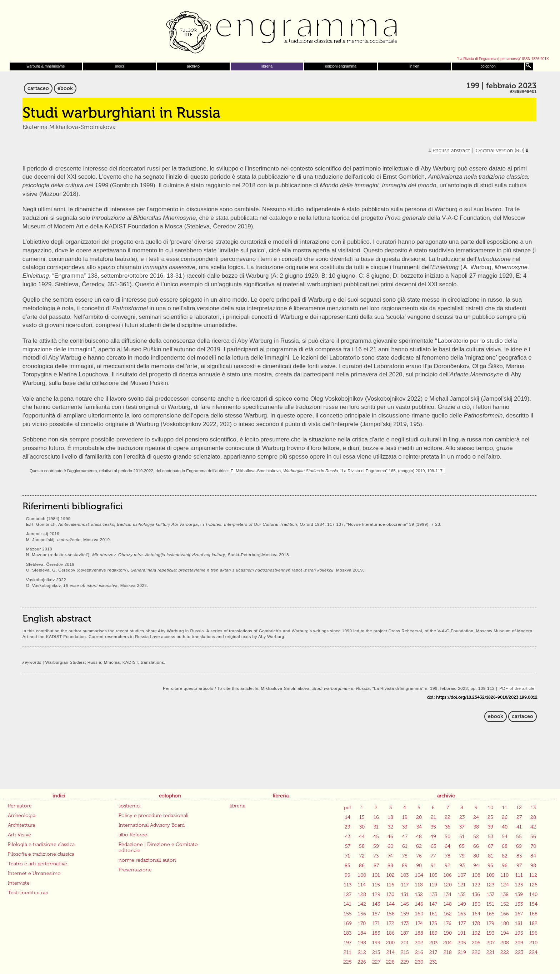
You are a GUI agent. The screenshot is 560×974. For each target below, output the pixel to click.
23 (462, 817)
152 (505, 904)
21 (433, 817)
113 (348, 885)
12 (519, 808)
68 (505, 846)
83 (519, 856)
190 (448, 933)
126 (533, 885)
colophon (488, 66)
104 (419, 875)
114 (362, 885)
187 (405, 933)
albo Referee (133, 835)
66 (476, 846)
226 (362, 962)
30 (362, 827)
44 (362, 837)
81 (491, 856)
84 (533, 856)
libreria (267, 66)
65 (462, 846)
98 (533, 866)
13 (533, 808)
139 (519, 894)
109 (491, 875)
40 (505, 827)
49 (433, 837)
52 (476, 837)
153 (519, 904)
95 (490, 866)
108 (476, 875)
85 (347, 866)
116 (390, 885)
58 (362, 846)
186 (391, 933)
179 (490, 923)
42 (533, 827)
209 (519, 943)
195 (519, 933)
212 (362, 952)
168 (533, 914)
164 (476, 914)
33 (405, 827)
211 (347, 952)
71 (347, 856)
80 (476, 856)
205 (462, 943)
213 (376, 952)
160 (419, 914)
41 (519, 827)
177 (462, 923)
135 (462, 894)
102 (391, 875)
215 (405, 952)
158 (391, 914)
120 (448, 885)
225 (347, 962)
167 (519, 914)
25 (490, 817)
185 (376, 933)
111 (519, 875)
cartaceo (38, 88)
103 (405, 875)
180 (505, 923)
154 (533, 904)
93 (462, 866)
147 (433, 904)
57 (348, 846)
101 (376, 875)
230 (419, 962)
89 (405, 866)
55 (519, 837)
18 (391, 817)
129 (376, 894)
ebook (65, 88)
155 (348, 914)
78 (448, 856)
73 (376, 856)
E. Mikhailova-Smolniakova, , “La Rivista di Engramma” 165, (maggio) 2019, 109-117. (338, 471)
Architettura (21, 825)
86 (362, 866)
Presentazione (135, 870)
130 (390, 894)
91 (433, 866)
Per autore (20, 806)
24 (476, 817)
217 (433, 952)
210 (533, 943)
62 (419, 846)
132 (419, 894)
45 (376, 837)
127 (347, 894)
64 (447, 846)
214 (391, 952)
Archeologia (22, 815)
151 (490, 904)
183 (347, 933)
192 (476, 933)
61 (405, 846)
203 (433, 943)
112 (533, 875)
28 (533, 817)
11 (505, 808)
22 (447, 817)
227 (376, 962)
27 (519, 817)
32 (391, 827)
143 (376, 904)
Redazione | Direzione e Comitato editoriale (158, 847)
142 (362, 904)
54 (505, 837)
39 (491, 827)
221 (491, 952)
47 (405, 837)
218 (448, 952)
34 (419, 827)
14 (348, 817)
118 (419, 885)
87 (376, 866)
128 (362, 894)
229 (405, 962)
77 (433, 856)
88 (390, 866)
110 (505, 875)
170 (362, 923)
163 (462, 914)
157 (376, 914)
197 (347, 943)
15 (362, 817)
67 (491, 846)
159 (405, 914)
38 (476, 827)
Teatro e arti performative (37, 864)
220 (476, 952)
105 (433, 875)
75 (405, 856)
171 (376, 923)
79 (462, 856)
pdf (347, 808)
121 (462, 885)
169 (348, 923)
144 (391, 904)
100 (362, 875)
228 (390, 962)
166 (505, 914)
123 (490, 885)
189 (433, 933)
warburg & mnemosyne (46, 66)
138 (505, 894)
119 (433, 885)
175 (433, 923)
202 (419, 943)
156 (362, 914)
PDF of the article (517, 688)
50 (447, 837)
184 (362, 933)
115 (376, 885)
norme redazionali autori (147, 860)
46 (390, 837)
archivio (193, 66)
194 (505, 933)
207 (491, 943)
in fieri (414, 66)
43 (348, 837)
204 (447, 943)
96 (505, 866)
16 (376, 817)
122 (476, 885)
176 (447, 923)
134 (447, 894)
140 (533, 894)
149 (462, 904)
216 (419, 952)
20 (419, 817)
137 (491, 894)
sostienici (130, 806)
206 (476, 943)
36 (448, 827)
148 (448, 904)
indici (120, 66)
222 (505, 952)
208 (505, 943)
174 (419, 923)
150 (476, 904)
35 (433, 827)
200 (390, 943)
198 (362, 943)
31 (376, 827)
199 (376, 943)
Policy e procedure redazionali (154, 815)
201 (405, 943)
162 (448, 914)
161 (433, 914)
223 (519, 952)
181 (519, 923)
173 (405, 923)
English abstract (451, 151)
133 (433, 894)
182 (533, 923)
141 (347, 904)
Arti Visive (19, 835)
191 (462, 933)
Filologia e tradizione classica (41, 844)
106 (448, 875)
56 (533, 837)
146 (419, 904)
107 (462, 875)
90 (419, 866)
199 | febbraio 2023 (501, 86)
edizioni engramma (341, 66)
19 (405, 817)
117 (405, 885)
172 (390, 923)
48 (419, 837)
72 (362, 856)
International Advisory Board (152, 825)
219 (462, 952)
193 (490, 933)
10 (491, 808)
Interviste (19, 883)
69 (519, 846)
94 (476, 866)
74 (390, 856)
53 (491, 837)
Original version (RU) (500, 151)
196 (533, 933)
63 (433, 846)
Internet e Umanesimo (34, 873)
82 (505, 856)
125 (519, 885)
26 (505, 817)
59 (376, 846)
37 (462, 827)
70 (533, 846)
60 (390, 846)
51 (462, 837)
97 (519, 866)
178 (476, 923)
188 (419, 933)
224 (533, 952)
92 (447, 866)
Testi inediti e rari (28, 893)
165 (491, 914)
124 (505, 885)
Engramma (280, 30)
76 (419, 856)
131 (405, 894)
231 (433, 962)
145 (405, 904)
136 (476, 894)
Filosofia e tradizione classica (41, 854)
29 (347, 827)
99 (347, 875)
